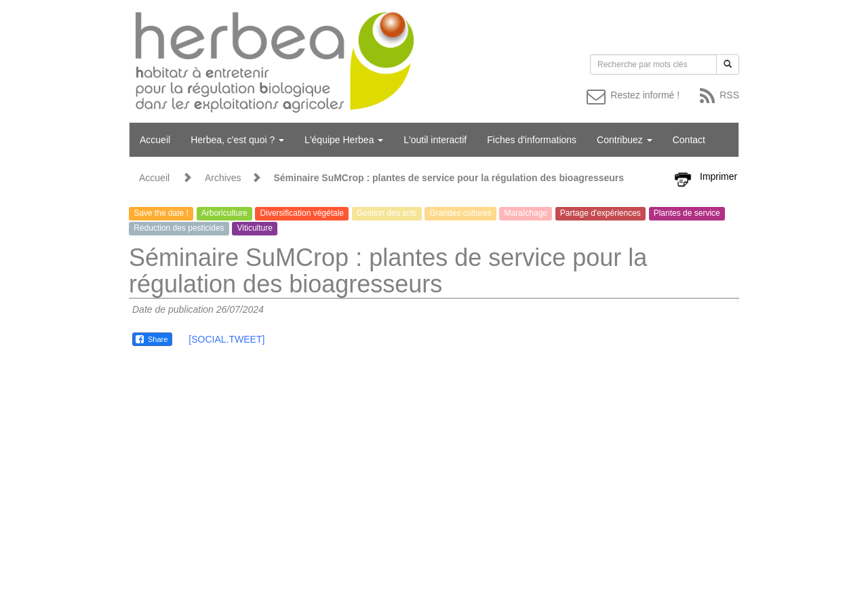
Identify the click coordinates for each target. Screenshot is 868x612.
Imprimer (718, 176)
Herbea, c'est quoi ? (237, 140)
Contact (689, 140)
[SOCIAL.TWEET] (226, 339)
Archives (223, 178)
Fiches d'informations (532, 140)
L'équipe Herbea (344, 140)
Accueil (155, 140)
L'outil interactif (435, 140)
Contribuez (625, 140)
